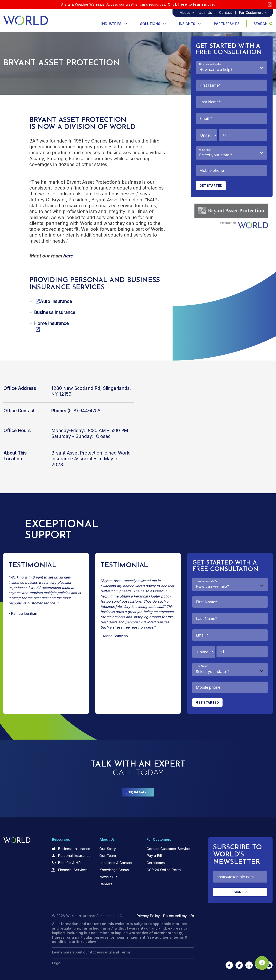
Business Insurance (74, 849)
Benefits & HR (69, 863)
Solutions (150, 24)
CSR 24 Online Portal (164, 870)
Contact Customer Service (168, 849)
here (68, 256)
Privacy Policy (148, 916)
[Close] (270, 4)
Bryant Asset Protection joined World (91, 453)
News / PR (108, 877)
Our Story (108, 849)
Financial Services (73, 870)
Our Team (108, 856)
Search (263, 24)
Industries (111, 24)
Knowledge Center (114, 870)
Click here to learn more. (191, 4)
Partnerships (227, 24)
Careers (106, 884)
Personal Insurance (74, 856)
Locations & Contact (116, 863)
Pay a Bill (154, 856)
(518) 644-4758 (138, 792)
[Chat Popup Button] (260, 961)
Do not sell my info (179, 916)
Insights (187, 24)
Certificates (156, 863)
